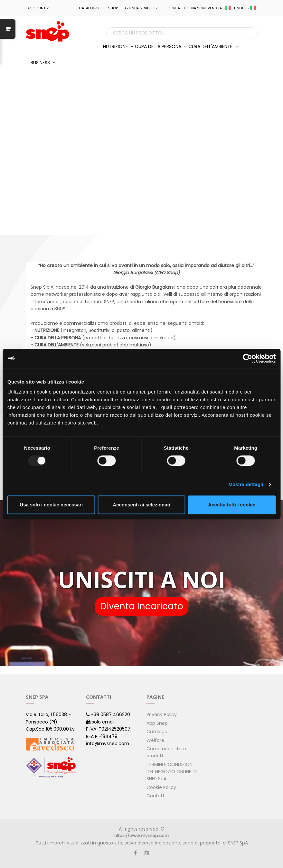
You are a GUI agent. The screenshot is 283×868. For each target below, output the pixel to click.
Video (151, 8)
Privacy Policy (162, 714)
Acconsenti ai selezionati (141, 505)
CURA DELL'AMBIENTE (213, 46)
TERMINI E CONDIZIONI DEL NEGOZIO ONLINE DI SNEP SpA (172, 772)
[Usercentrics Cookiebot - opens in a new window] (247, 358)
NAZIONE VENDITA (211, 8)
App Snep (157, 723)
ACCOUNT (38, 8)
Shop (113, 8)
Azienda (133, 8)
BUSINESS (43, 63)
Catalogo (89, 8)
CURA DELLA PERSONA (161, 46)
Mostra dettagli (246, 484)
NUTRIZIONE (118, 46)
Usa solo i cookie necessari (51, 505)
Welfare (155, 740)
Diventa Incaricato (142, 606)
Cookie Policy (161, 787)
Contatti (176, 8)
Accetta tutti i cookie (232, 505)
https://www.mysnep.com (141, 836)
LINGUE (245, 8)
